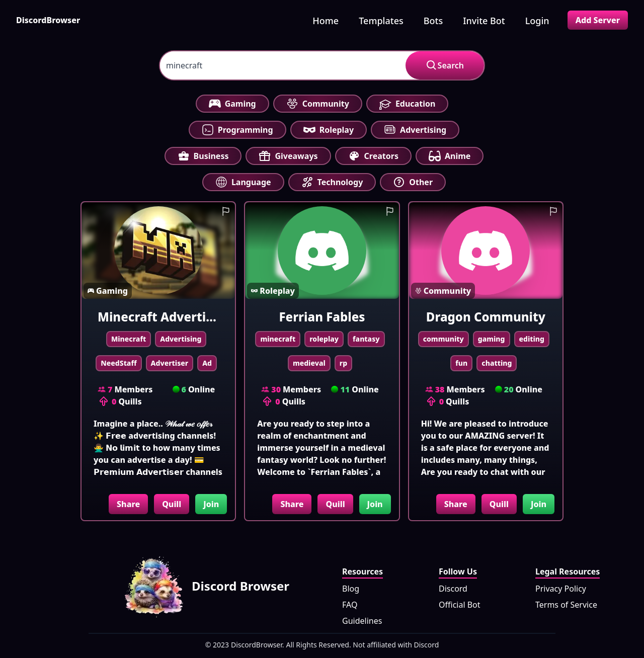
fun (461, 363)
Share (128, 504)
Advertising (181, 339)
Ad (207, 363)
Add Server (598, 20)
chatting (497, 363)
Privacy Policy (561, 589)
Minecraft (129, 339)
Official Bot (460, 605)
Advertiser (170, 363)
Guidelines (362, 621)
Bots (433, 21)
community (444, 339)
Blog (351, 589)
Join (211, 504)
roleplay (324, 339)
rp (343, 363)
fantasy (366, 339)
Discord (453, 589)
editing (532, 339)
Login (537, 21)
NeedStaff (118, 363)
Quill (172, 504)
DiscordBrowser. (258, 645)
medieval (309, 363)
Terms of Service (566, 605)
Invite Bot (484, 21)
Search (445, 65)
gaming (492, 339)
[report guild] (226, 211)
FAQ (350, 605)
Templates (381, 21)
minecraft (278, 339)
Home (326, 21)
